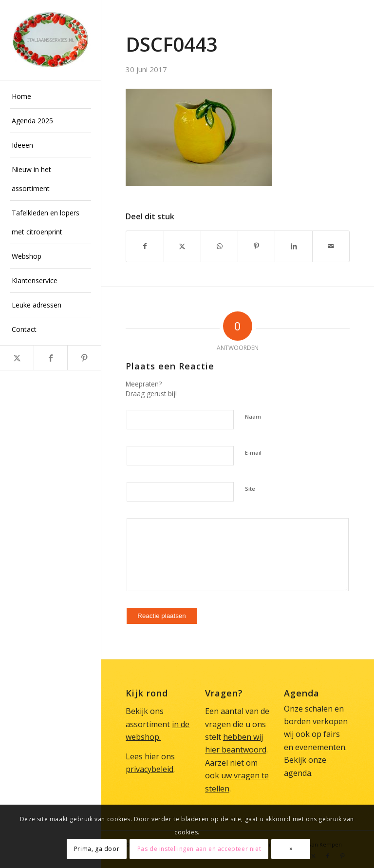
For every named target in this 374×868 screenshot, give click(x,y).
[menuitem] (51, 96)
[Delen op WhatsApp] (219, 246)
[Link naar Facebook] (50, 358)
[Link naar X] (17, 358)
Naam (253, 416)
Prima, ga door (97, 849)
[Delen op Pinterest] (256, 246)
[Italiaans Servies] (51, 40)
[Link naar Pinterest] (84, 358)
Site (250, 489)
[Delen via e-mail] (331, 246)
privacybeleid (150, 769)
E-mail (253, 453)
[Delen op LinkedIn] (293, 246)
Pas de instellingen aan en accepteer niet (199, 849)
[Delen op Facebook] (145, 246)
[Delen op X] (182, 246)
